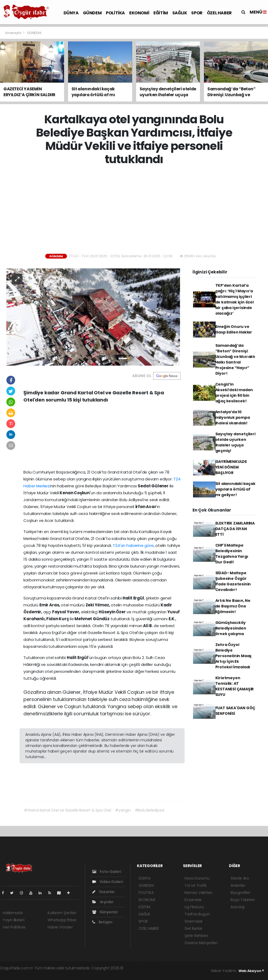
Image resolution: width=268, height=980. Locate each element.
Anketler (238, 885)
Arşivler (103, 902)
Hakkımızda (13, 913)
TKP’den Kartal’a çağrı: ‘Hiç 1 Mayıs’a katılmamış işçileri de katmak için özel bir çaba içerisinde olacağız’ (234, 299)
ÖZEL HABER (219, 13)
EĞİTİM (161, 13)
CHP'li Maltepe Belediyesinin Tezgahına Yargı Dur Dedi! (232, 554)
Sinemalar (194, 921)
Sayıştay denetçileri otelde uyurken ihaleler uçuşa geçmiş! (235, 442)
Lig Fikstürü (194, 907)
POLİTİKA (115, 13)
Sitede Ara (240, 878)
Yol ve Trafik (196, 885)
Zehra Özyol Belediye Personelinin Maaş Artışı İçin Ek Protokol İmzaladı (234, 656)
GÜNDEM (92, 13)
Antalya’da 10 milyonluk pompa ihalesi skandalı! (233, 417)
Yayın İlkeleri (13, 920)
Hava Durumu (197, 878)
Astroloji (237, 907)
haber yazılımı (137, 968)
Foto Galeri (107, 872)
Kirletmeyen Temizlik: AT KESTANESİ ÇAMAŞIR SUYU (235, 686)
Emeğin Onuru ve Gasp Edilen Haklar (234, 329)
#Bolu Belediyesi (150, 810)
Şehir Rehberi (196, 936)
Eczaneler (193, 900)
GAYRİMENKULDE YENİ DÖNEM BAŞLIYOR (231, 467)
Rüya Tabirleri (242, 900)
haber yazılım (12, 974)
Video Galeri (108, 882)
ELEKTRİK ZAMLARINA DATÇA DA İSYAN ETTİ (235, 529)
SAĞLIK (180, 13)
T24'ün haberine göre (133, 545)
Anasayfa (13, 33)
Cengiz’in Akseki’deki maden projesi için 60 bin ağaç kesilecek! (234, 393)
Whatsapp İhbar (62, 920)
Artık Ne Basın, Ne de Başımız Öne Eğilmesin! (233, 606)
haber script (36, 974)
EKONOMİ (139, 13)
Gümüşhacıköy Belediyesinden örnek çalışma (231, 628)
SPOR (197, 13)
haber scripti (185, 968)
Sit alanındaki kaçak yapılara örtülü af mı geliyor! (235, 489)
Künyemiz (105, 912)
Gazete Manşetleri (201, 943)
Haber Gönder (60, 927)
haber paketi (162, 968)
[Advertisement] (136, 210)
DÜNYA (71, 13)
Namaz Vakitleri (198, 893)
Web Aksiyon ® (251, 971)
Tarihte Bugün (197, 914)
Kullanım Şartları (62, 913)
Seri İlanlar (194, 928)
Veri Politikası (14, 927)
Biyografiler (240, 893)
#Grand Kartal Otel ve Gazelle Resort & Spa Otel (68, 810)
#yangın (123, 810)
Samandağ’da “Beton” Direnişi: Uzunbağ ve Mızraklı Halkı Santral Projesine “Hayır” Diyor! (235, 359)
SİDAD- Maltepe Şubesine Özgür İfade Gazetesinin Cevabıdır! (233, 581)
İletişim (102, 922)
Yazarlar (104, 892)
